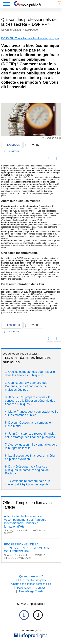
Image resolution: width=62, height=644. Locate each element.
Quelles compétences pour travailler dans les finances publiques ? (30, 373)
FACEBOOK (12, 145)
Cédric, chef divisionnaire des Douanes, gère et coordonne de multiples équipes (26, 386)
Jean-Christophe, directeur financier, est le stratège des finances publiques (31, 435)
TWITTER (33, 145)
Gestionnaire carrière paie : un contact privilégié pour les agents (27, 483)
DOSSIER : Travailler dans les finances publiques (30, 38)
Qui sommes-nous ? (31, 576)
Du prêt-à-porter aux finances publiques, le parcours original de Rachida (27, 470)
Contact (40, 588)
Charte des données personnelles (31, 584)
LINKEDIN (11, 151)
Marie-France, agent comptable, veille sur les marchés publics (31, 413)
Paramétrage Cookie (31, 591)
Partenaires (24, 588)
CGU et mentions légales (31, 580)
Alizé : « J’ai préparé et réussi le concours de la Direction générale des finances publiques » (30, 401)
